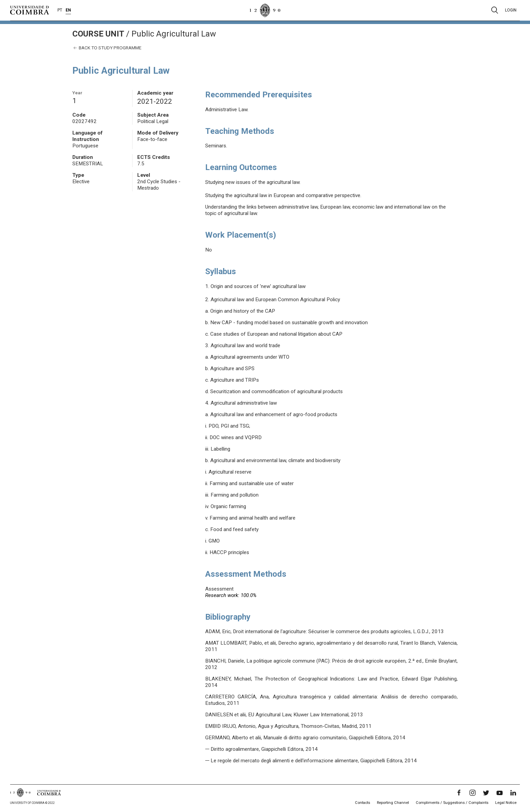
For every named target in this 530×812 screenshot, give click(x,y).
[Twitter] (486, 793)
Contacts (363, 803)
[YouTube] (500, 793)
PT (60, 10)
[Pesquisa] (495, 10)
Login (511, 10)
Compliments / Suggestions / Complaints (452, 803)
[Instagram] (473, 793)
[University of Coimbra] (30, 10)
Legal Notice (506, 803)
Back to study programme (107, 48)
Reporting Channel (393, 803)
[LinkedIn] (513, 793)
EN (68, 10)
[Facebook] (459, 793)
